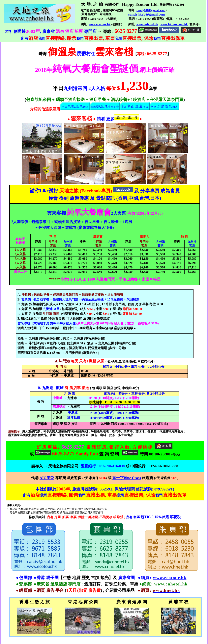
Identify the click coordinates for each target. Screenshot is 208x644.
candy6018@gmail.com (151, 10)
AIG (47, 478)
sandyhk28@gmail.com (147, 14)
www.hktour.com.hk (174, 24)
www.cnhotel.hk (147, 24)
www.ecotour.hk (100, 24)
